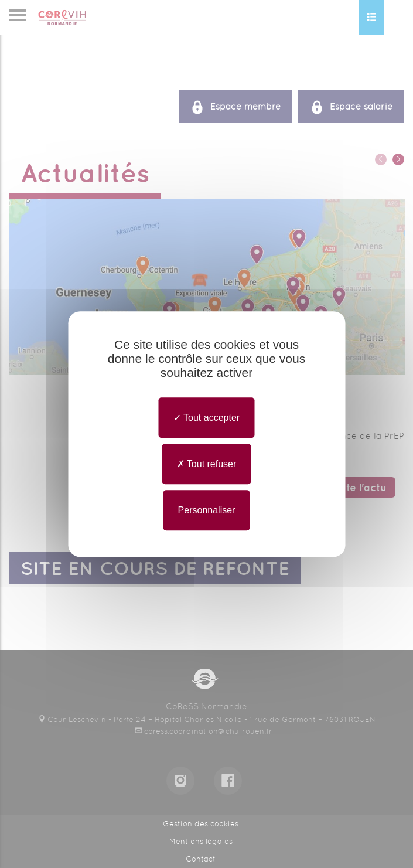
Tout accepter (206, 418)
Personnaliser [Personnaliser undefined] (207, 510)
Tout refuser (207, 464)
